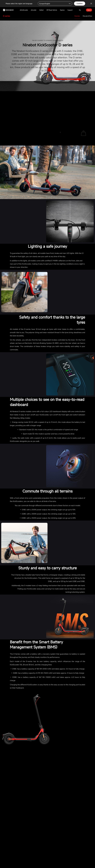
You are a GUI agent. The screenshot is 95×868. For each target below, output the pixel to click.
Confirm (80, 4)
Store (89, 10)
